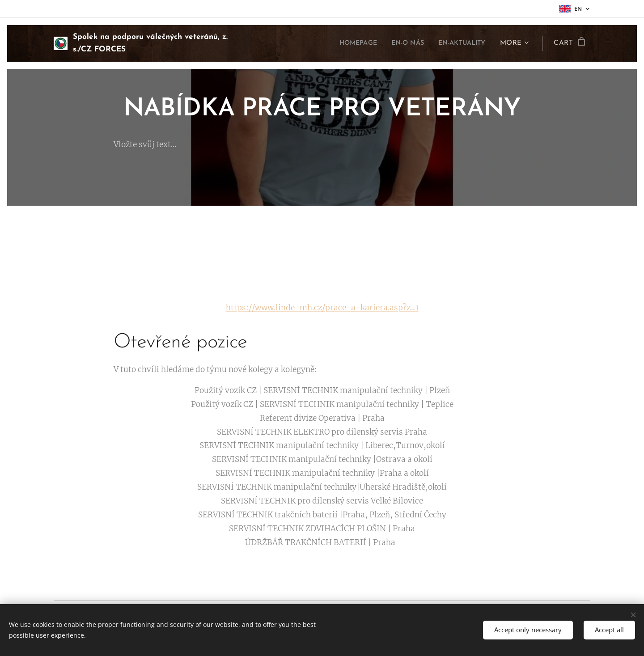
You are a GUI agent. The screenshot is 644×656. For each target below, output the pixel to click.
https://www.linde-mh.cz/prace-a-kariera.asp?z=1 (322, 308)
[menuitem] (346, 43)
